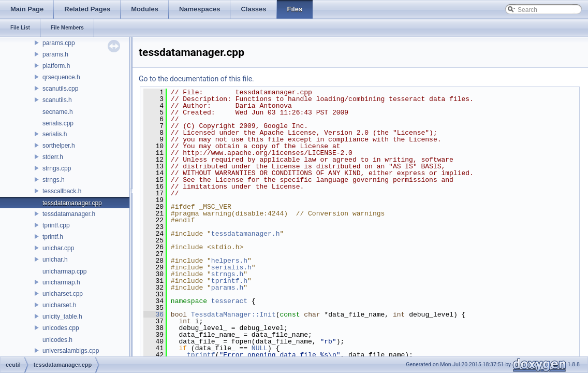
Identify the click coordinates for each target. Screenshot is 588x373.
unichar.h (55, 260)
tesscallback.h (62, 191)
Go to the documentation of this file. (196, 79)
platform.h (56, 66)
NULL (260, 348)
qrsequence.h (61, 77)
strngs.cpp (57, 168)
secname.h (58, 112)
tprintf (201, 355)
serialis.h (55, 134)
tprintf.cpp (56, 225)
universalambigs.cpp (71, 351)
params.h (55, 54)
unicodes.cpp (61, 328)
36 (153, 314)
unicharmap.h (61, 282)
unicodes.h (57, 340)
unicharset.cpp (63, 294)
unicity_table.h (62, 317)
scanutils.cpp (60, 89)
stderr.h (53, 157)
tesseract (229, 301)
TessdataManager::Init (233, 314)
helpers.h (229, 261)
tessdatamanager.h (69, 214)
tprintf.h (53, 237)
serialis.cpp (58, 123)
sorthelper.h (59, 146)
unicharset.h (59, 305)
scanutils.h (57, 100)
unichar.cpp (58, 248)
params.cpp (59, 43)
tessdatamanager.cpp (72, 203)
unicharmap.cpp (64, 271)
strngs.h (54, 180)
